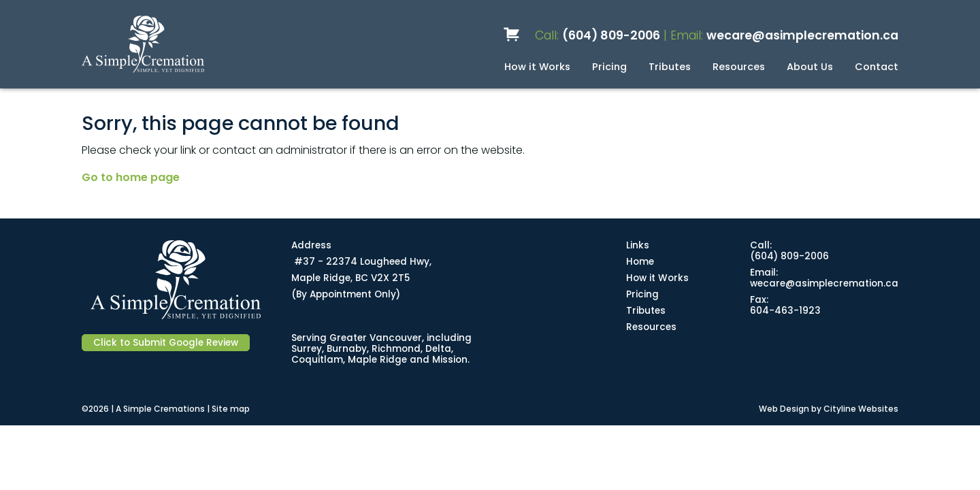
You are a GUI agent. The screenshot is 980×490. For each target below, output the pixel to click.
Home (640, 262)
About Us (810, 67)
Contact (877, 67)
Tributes (670, 67)
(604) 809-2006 (611, 35)
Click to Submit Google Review (166, 343)
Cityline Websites (861, 409)
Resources (739, 67)
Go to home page (131, 177)
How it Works (537, 67)
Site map (231, 409)
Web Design (784, 409)
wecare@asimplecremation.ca (802, 35)
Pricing (609, 67)
